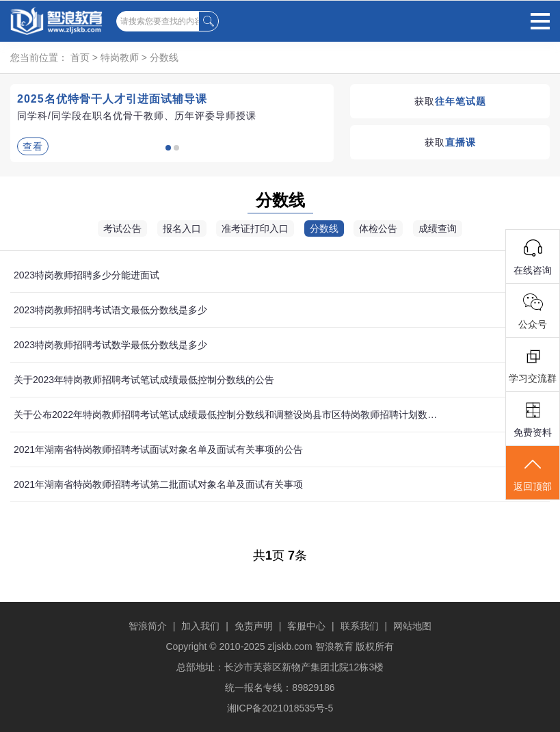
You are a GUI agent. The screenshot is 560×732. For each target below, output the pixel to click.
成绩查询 (438, 228)
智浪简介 (148, 626)
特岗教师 (120, 57)
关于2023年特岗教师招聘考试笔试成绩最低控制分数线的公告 (144, 380)
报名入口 (182, 228)
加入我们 (200, 626)
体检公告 (378, 228)
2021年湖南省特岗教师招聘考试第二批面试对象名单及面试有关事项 (158, 484)
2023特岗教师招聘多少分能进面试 (86, 275)
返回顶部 (533, 474)
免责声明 (254, 626)
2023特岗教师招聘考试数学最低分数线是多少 (110, 345)
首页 (80, 57)
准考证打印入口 (255, 228)
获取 (450, 101)
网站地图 (412, 626)
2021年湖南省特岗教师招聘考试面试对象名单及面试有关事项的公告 (158, 449)
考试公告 (122, 228)
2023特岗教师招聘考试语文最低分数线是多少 (110, 310)
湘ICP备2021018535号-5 (280, 708)
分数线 (164, 57)
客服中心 (306, 626)
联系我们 (360, 626)
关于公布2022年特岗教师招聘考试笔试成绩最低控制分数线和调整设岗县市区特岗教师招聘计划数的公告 (228, 415)
